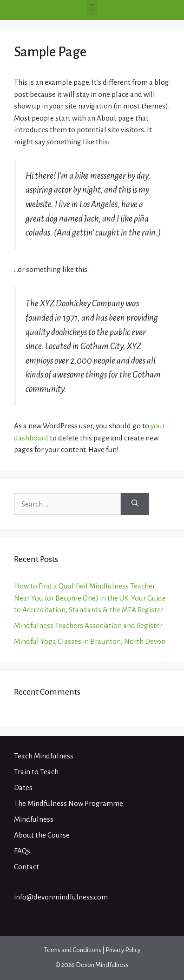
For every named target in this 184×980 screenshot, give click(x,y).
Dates (23, 787)
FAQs (22, 851)
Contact (26, 867)
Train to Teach (36, 772)
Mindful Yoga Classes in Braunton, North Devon (90, 641)
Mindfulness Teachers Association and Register (88, 625)
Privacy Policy (123, 950)
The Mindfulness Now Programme (69, 803)
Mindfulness (34, 819)
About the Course (42, 835)
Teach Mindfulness (44, 756)
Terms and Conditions (73, 950)
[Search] (135, 504)
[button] (92, 8)
